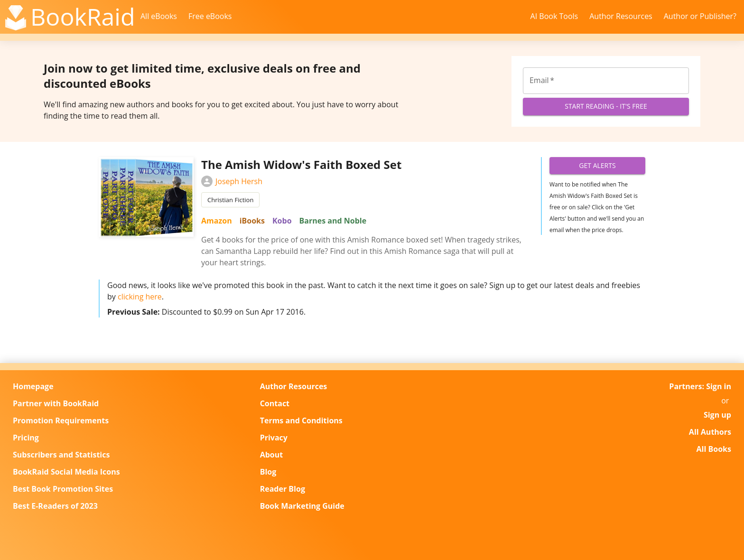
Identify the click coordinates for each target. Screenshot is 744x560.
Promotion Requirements (61, 420)
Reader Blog (283, 489)
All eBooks (159, 16)
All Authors (710, 432)
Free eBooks (210, 16)
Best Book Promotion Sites (63, 489)
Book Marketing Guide (302, 506)
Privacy (274, 438)
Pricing (26, 438)
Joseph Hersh (232, 181)
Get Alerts (597, 166)
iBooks (252, 221)
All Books (714, 449)
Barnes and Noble (333, 221)
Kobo (282, 221)
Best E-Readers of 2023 (55, 506)
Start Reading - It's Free (606, 107)
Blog (268, 472)
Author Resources (621, 16)
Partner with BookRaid (56, 403)
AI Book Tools (554, 16)
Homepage (33, 386)
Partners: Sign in (700, 386)
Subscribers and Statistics (61, 455)
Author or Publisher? (700, 16)
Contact (275, 403)
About (272, 455)
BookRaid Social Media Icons (66, 472)
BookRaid (83, 17)
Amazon (217, 221)
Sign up (717, 415)
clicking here (140, 297)
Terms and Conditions (301, 420)
